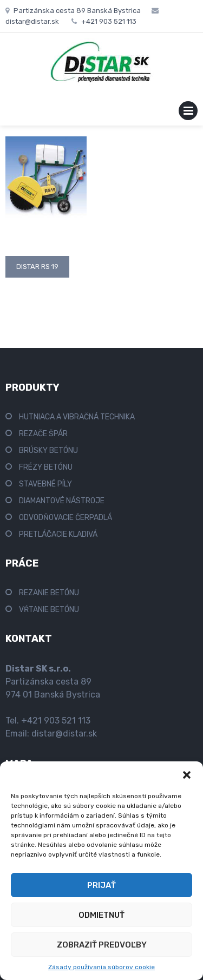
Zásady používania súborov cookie (101, 967)
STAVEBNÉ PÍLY (45, 484)
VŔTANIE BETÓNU (49, 610)
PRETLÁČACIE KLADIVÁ (58, 534)
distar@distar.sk (64, 734)
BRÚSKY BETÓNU (48, 450)
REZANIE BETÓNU (49, 593)
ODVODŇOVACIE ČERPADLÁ (66, 518)
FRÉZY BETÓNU (46, 467)
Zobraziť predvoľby (102, 945)
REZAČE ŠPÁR (43, 434)
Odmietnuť (101, 915)
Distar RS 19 (37, 267)
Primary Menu (188, 113)
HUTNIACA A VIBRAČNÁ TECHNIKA (77, 417)
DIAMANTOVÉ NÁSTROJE (62, 501)
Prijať (101, 885)
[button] (187, 775)
